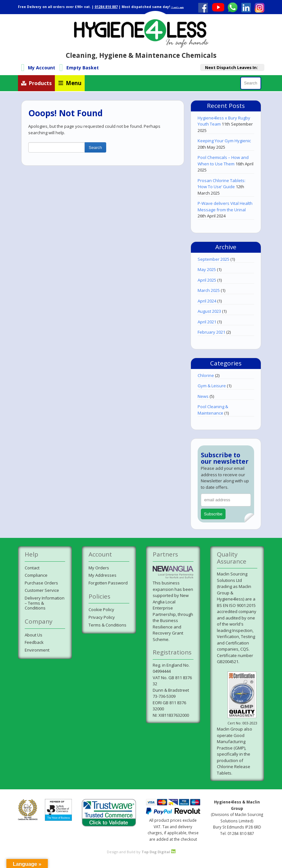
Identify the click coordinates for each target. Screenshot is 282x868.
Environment (37, 650)
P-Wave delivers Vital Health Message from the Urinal (225, 206)
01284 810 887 (106, 7)
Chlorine (206, 375)
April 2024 (207, 301)
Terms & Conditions (107, 625)
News (203, 396)
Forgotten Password (108, 583)
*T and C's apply (177, 7)
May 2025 (207, 269)
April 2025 (207, 280)
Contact (32, 568)
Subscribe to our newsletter (225, 458)
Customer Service (42, 590)
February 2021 (211, 332)
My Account (42, 68)
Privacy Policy (102, 617)
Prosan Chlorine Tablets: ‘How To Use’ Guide (222, 184)
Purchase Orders (41, 583)
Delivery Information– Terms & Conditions (45, 603)
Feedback (34, 642)
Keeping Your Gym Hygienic (224, 141)
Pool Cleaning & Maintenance (213, 410)
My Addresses (103, 575)
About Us (34, 635)
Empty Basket (83, 68)
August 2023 (209, 311)
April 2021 (207, 322)
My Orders (99, 568)
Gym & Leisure (212, 386)
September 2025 (214, 259)
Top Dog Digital (158, 852)
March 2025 (209, 290)
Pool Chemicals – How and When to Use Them (223, 161)
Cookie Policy (101, 609)
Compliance (36, 575)
